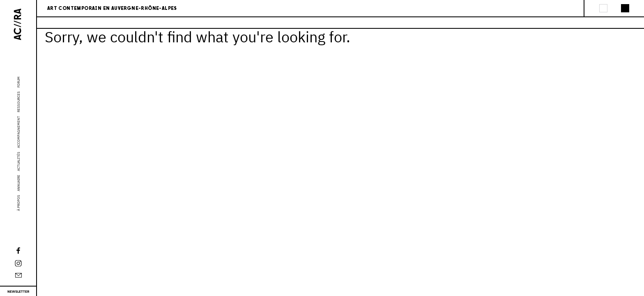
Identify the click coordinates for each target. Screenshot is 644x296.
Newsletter (18, 291)
